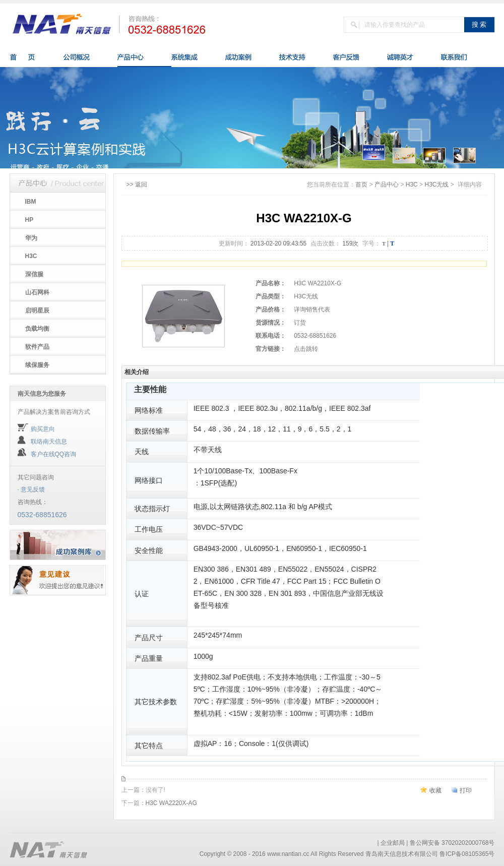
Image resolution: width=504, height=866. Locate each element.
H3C (412, 184)
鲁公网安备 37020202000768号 (452, 843)
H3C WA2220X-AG (171, 803)
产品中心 (387, 184)
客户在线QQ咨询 (54, 454)
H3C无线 (436, 184)
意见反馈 (33, 489)
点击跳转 (306, 349)
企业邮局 (393, 843)
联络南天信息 (49, 442)
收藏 (435, 790)
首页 (361, 184)
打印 (466, 790)
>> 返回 (137, 184)
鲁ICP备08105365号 (467, 854)
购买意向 (43, 429)
